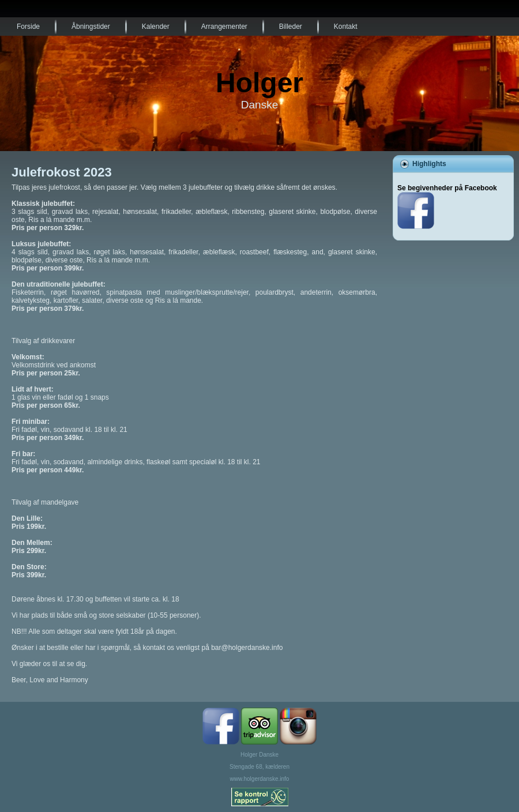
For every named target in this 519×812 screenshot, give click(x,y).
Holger (259, 83)
